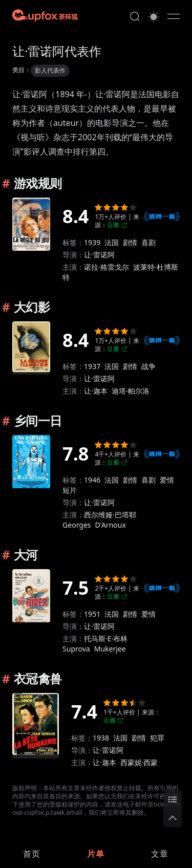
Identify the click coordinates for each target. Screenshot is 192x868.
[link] (32, 854)
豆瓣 (117, 225)
